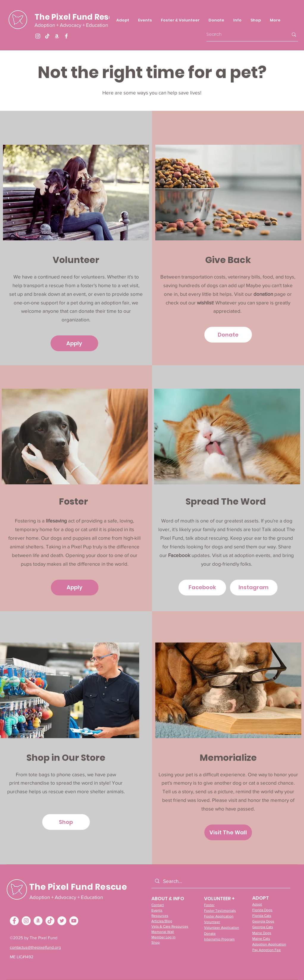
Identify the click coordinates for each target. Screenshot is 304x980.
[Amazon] (57, 36)
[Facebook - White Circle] (14, 921)
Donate (210, 934)
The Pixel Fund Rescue (79, 17)
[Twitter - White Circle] (62, 921)
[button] (180, 20)
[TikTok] (47, 36)
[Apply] (74, 343)
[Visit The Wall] (228, 832)
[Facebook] (66, 36)
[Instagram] (38, 36)
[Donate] (228, 335)
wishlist (205, 302)
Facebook (180, 555)
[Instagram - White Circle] (26, 921)
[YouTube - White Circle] (74, 921)
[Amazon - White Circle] (38, 921)
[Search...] (220, 881)
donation (263, 294)
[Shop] (66, 822)
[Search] (243, 34)
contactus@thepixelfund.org (35, 947)
